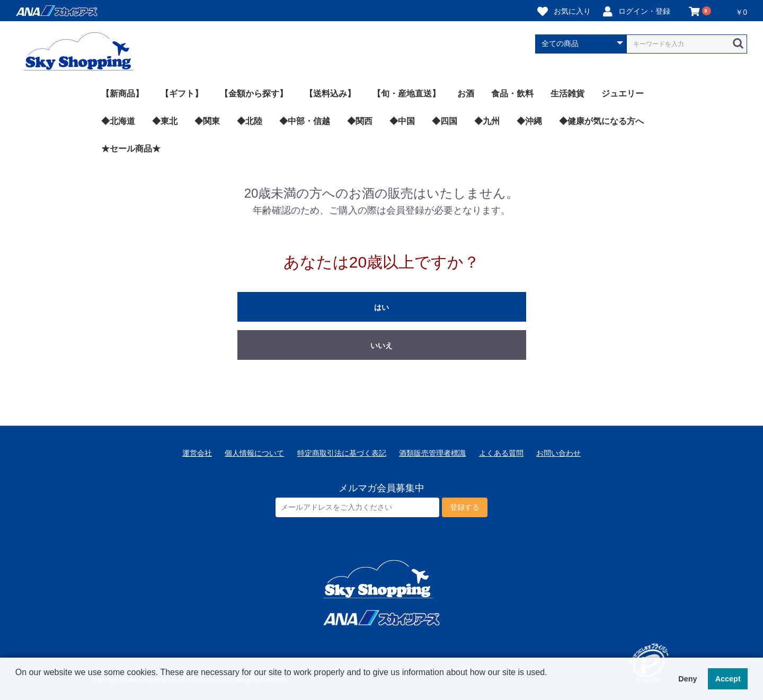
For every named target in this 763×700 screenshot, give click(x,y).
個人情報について (254, 453)
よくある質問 (501, 453)
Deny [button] (687, 679)
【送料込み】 (330, 94)
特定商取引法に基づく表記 (342, 453)
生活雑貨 (567, 94)
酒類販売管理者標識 (432, 453)
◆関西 (360, 121)
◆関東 (207, 121)
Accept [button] (728, 679)
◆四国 (445, 121)
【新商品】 (122, 94)
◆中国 (402, 121)
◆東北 (165, 121)
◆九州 (487, 121)
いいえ (381, 345)
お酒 (466, 94)
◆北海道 (118, 121)
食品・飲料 (512, 94)
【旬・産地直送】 (406, 94)
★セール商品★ (131, 149)
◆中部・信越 (305, 121)
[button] (17, 686)
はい (381, 307)
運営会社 (197, 453)
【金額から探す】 (254, 94)
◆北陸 (250, 121)
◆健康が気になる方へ (601, 121)
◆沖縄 (529, 121)
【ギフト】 (182, 94)
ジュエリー (623, 94)
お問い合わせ (558, 453)
